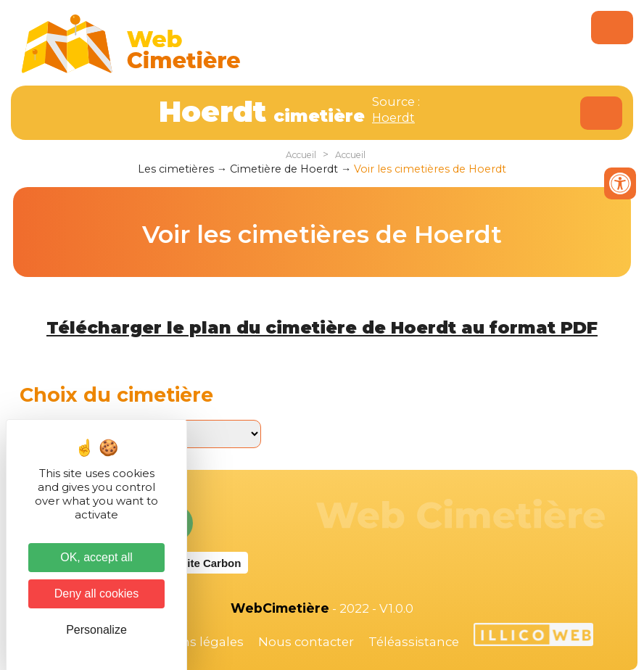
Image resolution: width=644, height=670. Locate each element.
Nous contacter (306, 642)
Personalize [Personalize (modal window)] (96, 630)
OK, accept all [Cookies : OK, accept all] (96, 557)
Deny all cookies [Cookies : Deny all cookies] (97, 594)
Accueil (301, 155)
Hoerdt (393, 117)
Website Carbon (199, 563)
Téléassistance (414, 642)
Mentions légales (191, 642)
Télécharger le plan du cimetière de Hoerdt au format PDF (322, 327)
